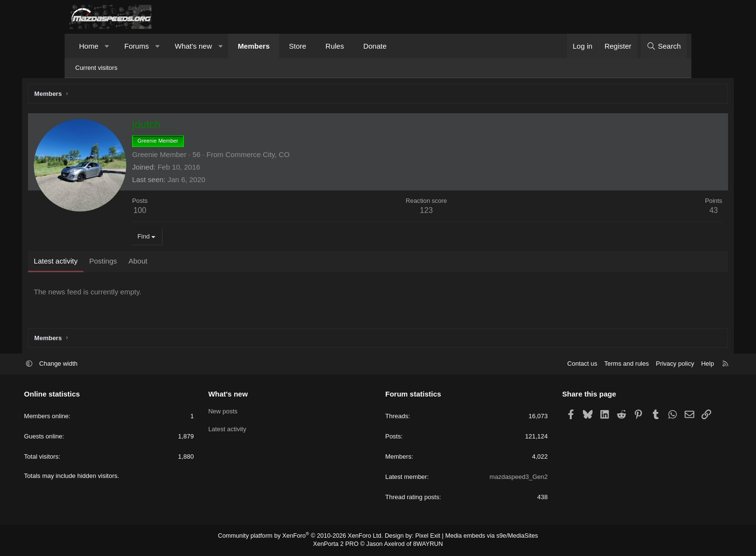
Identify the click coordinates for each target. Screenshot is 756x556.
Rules (335, 46)
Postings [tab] (147, 262)
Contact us (537, 364)
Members (254, 46)
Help (662, 364)
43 (670, 212)
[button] (107, 46)
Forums (137, 46)
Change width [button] (104, 364)
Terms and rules (581, 364)
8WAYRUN (425, 544)
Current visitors (96, 68)
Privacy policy (629, 364)
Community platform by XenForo (304, 537)
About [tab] (182, 262)
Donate (375, 46)
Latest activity (250, 429)
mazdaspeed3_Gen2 (496, 478)
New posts (246, 411)
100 (184, 212)
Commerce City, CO (301, 156)
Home (89, 46)
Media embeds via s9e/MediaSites (486, 537)
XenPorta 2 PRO (338, 544)
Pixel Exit (425, 537)
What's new (193, 46)
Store (297, 46)
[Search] (664, 46)
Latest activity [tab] (100, 262)
